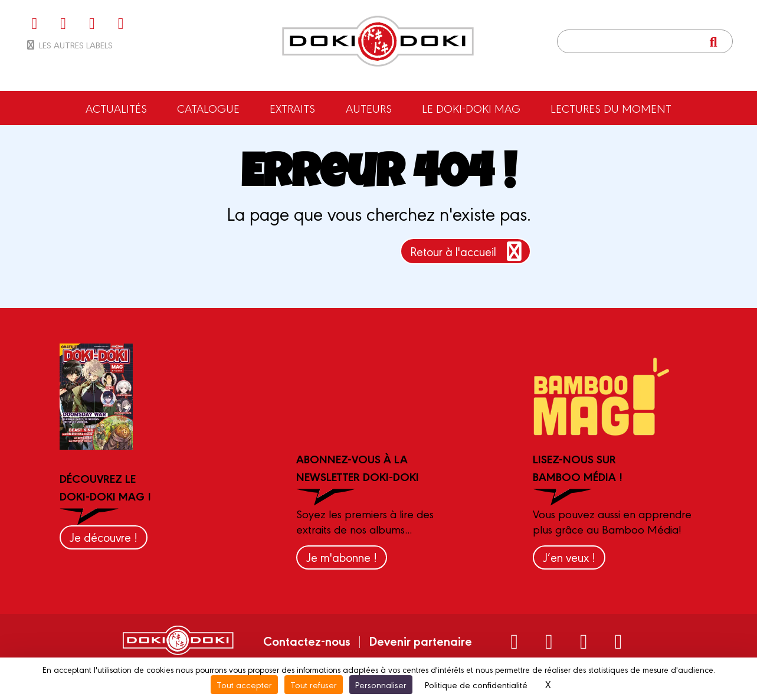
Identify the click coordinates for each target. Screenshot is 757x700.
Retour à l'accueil (468, 251)
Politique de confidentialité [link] (476, 684)
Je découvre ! (104, 537)
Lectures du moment (611, 108)
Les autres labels (69, 45)
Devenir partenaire (420, 640)
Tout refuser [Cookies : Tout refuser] (314, 684)
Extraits (292, 108)
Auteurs (369, 108)
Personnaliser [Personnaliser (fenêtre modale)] (381, 684)
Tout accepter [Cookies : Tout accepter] (244, 684)
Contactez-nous (307, 640)
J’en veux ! (569, 557)
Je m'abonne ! (342, 557)
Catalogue (208, 108)
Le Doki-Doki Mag (471, 108)
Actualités (116, 108)
